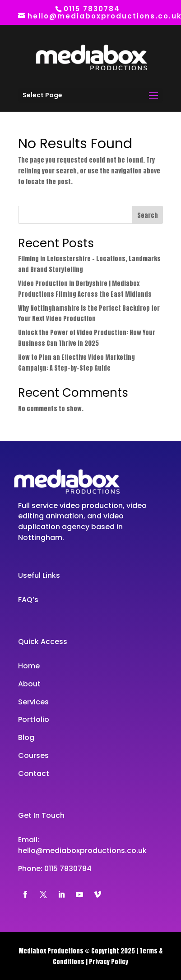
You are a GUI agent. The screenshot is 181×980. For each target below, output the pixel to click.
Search (148, 216)
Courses (33, 755)
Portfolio (34, 719)
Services (33, 702)
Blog (26, 737)
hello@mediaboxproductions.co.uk (82, 851)
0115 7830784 (68, 869)
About (29, 684)
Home (29, 666)
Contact (34, 774)
